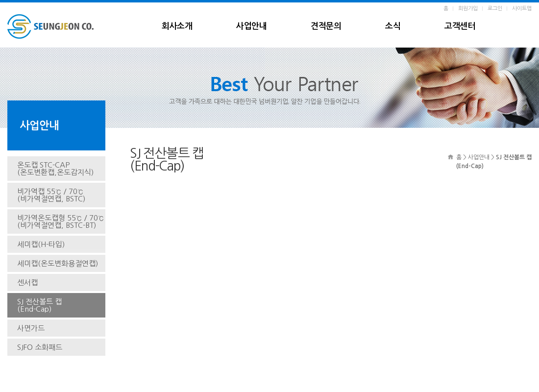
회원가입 (468, 9)
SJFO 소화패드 (40, 347)
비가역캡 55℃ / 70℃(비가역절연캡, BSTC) (51, 195)
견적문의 (326, 26)
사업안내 (251, 26)
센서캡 (27, 282)
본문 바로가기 (0, 3)
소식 (393, 26)
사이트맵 (522, 9)
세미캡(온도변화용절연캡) (58, 263)
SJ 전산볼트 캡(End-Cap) (39, 305)
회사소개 (177, 26)
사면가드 (31, 328)
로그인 (495, 9)
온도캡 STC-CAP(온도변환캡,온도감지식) (55, 169)
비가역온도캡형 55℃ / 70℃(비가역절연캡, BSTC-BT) (61, 221)
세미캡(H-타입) (41, 244)
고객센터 (460, 26)
